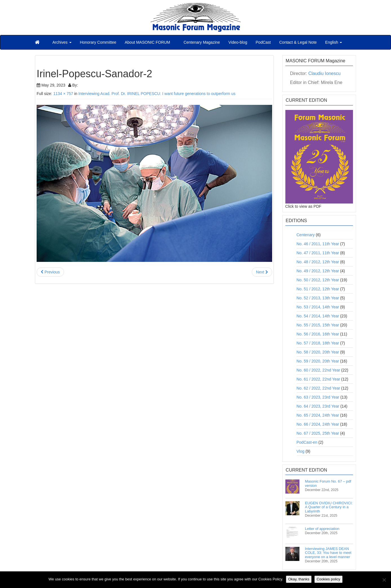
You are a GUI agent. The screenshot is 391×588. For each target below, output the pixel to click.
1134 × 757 (63, 94)
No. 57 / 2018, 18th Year (318, 343)
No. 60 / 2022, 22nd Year (318, 370)
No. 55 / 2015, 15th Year (318, 325)
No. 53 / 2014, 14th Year (318, 307)
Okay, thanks (299, 579)
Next (262, 272)
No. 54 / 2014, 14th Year (318, 316)
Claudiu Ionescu (324, 73)
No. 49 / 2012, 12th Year (318, 271)
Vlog (301, 451)
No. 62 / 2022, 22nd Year (318, 388)
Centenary (306, 235)
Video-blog (238, 42)
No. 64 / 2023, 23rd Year (318, 406)
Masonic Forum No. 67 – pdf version (328, 483)
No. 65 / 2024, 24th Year (318, 415)
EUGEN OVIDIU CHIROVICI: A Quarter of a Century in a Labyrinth (329, 507)
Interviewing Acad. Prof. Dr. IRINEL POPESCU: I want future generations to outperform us (157, 94)
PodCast (263, 42)
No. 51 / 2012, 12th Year (318, 289)
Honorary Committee (98, 42)
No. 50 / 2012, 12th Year (318, 280)
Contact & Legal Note (298, 42)
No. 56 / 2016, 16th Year (318, 334)
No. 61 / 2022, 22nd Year (318, 379)
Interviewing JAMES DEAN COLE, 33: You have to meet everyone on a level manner (328, 553)
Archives (62, 42)
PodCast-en (307, 442)
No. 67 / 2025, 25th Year (318, 433)
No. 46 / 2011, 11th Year (318, 244)
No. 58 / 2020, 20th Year (318, 352)
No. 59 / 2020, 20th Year (318, 361)
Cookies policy (328, 579)
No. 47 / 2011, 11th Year (318, 253)
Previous (50, 272)
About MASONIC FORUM (147, 42)
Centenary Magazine (201, 42)
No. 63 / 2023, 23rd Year (318, 397)
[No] (384, 580)
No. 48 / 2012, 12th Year (318, 262)
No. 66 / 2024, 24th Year (318, 424)
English (334, 42)
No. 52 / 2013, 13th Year (318, 298)
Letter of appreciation (322, 529)
